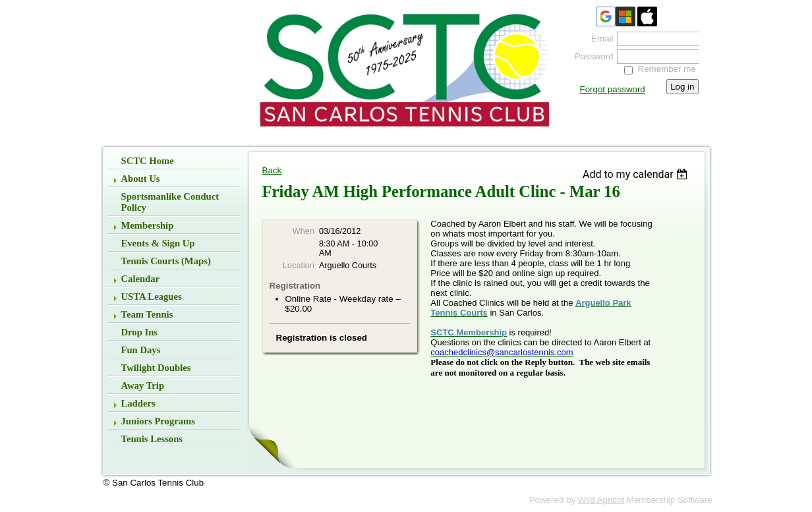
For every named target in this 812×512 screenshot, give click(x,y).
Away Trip (143, 385)
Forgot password (613, 89)
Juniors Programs (159, 421)
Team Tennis (147, 314)
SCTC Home (148, 161)
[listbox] (637, 174)
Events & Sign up (158, 243)
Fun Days (141, 350)
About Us (141, 179)
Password (591, 56)
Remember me (667, 69)
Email (599, 39)
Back (272, 170)
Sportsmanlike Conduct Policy (170, 202)
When (304, 231)
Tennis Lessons (152, 439)
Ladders (138, 403)
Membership (148, 225)
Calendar (141, 279)
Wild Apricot (601, 500)
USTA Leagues (152, 297)
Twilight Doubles (156, 368)
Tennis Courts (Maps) (166, 261)
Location (299, 266)
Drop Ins (140, 332)
